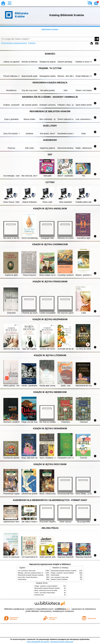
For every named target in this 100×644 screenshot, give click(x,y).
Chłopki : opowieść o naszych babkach (63, 573)
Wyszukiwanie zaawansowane (14, 43)
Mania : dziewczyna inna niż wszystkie (46, 590)
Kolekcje (32, 43)
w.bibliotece (62, 609)
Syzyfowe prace (39, 595)
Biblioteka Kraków (50, 29)
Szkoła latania (22, 579)
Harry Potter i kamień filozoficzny (28, 577)
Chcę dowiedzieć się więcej (38, 642)
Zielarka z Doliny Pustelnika (59, 579)
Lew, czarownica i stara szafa (27, 571)
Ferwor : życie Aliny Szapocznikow (45, 593)
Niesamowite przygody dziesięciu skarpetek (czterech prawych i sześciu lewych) (42, 575)
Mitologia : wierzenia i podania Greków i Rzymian (33, 573)
